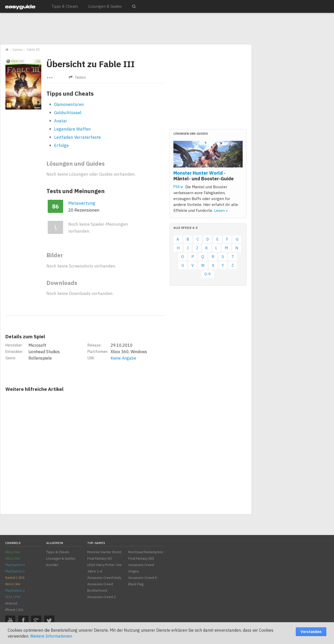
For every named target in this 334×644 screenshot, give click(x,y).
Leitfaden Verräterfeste (77, 137)
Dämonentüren (69, 104)
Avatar (61, 121)
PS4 (178, 187)
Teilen (77, 77)
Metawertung (82, 203)
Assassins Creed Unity (104, 578)
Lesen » (221, 210)
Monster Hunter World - (204, 176)
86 (55, 206)
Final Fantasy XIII (141, 558)
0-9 (208, 274)
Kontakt (52, 565)
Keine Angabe (123, 358)
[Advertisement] (126, 29)
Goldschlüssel (68, 113)
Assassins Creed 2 (101, 597)
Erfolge (61, 145)
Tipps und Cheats (70, 93)
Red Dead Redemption (146, 552)
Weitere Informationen (51, 636)
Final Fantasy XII (100, 558)
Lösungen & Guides (105, 6)
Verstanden (311, 632)
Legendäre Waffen (72, 129)
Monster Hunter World (104, 552)
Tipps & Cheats (65, 6)
